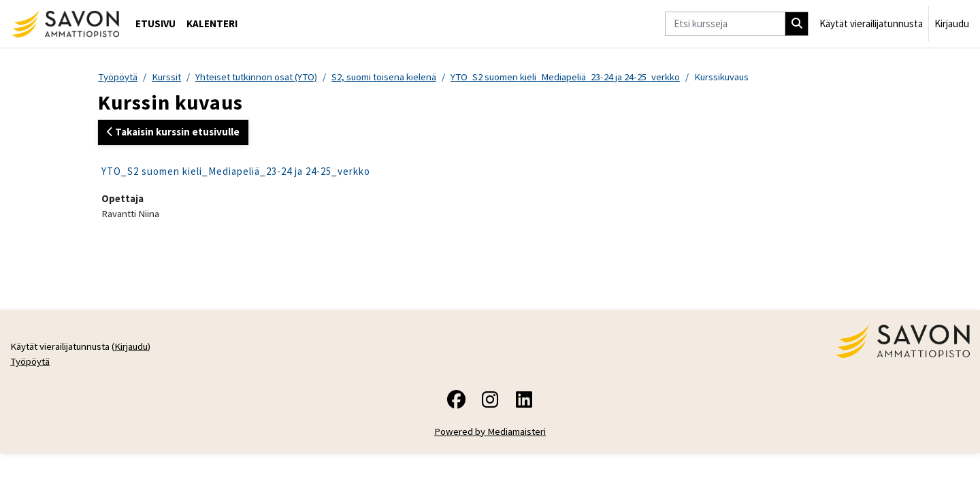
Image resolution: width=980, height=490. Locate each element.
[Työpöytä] (65, 24)
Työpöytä (118, 77)
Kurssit (168, 77)
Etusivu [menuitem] (156, 23)
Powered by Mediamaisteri (490, 433)
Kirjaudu (952, 23)
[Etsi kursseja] (725, 24)
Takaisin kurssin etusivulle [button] (173, 132)
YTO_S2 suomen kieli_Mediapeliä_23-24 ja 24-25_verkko (577, 77)
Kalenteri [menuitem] (212, 23)
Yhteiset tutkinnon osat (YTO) (262, 77)
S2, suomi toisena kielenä (393, 77)
